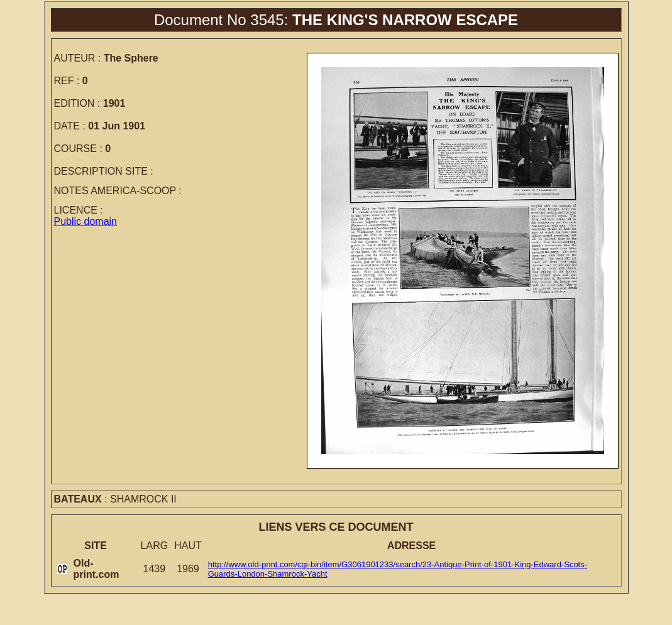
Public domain (86, 221)
